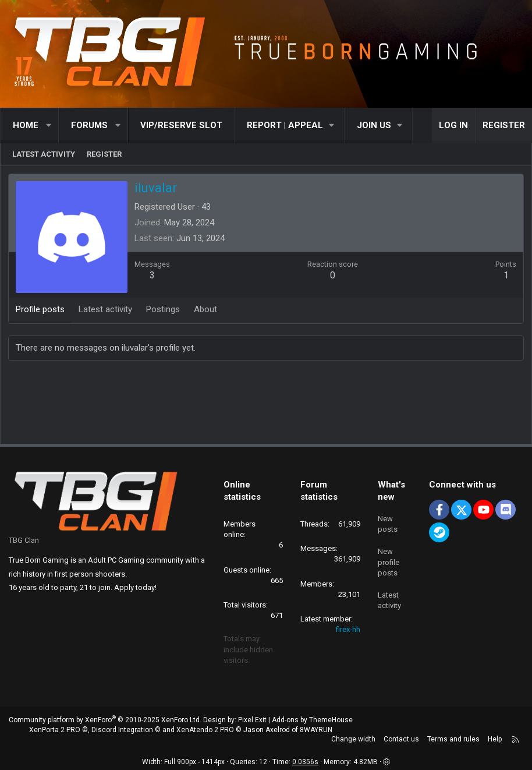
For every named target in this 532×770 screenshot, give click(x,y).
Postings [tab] (164, 310)
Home (26, 125)
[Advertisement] (266, 405)
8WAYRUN (316, 730)
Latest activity (44, 154)
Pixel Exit (252, 720)
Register (104, 154)
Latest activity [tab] (107, 310)
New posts (388, 522)
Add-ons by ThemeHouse (312, 720)
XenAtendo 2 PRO (205, 730)
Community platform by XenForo (105, 720)
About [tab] (207, 310)
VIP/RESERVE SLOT (181, 125)
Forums (89, 125)
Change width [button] (353, 740)
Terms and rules (453, 740)
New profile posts (389, 559)
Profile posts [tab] (41, 310)
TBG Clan (24, 540)
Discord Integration (122, 730)
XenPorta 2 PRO (55, 730)
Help (495, 740)
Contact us (401, 740)
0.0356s (305, 762)
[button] (49, 126)
